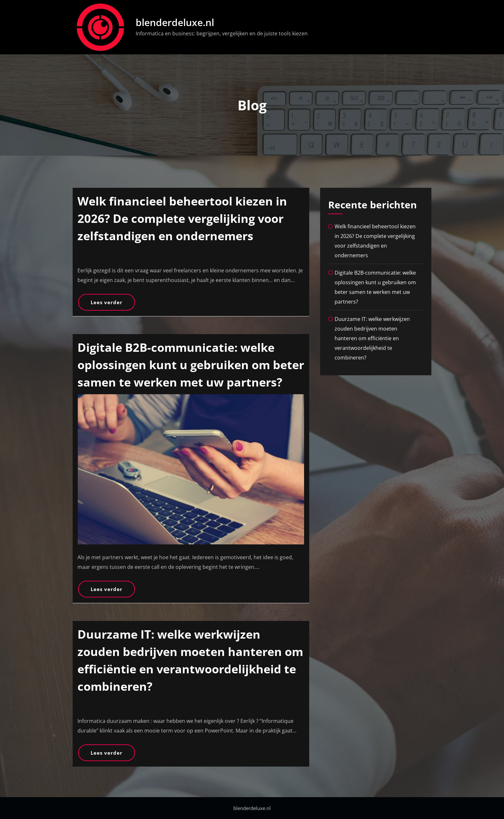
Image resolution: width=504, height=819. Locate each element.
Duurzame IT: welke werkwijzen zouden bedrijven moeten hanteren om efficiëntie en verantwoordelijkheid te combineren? (372, 338)
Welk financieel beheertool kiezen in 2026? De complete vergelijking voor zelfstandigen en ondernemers (182, 218)
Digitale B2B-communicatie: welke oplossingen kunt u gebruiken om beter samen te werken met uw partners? (191, 365)
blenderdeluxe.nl (175, 22)
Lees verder (107, 302)
